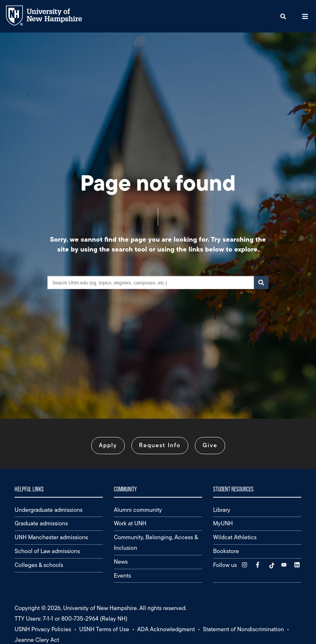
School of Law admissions (47, 551)
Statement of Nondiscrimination (243, 629)
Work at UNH (130, 523)
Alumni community (138, 510)
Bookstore (226, 551)
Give (210, 445)
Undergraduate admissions (49, 510)
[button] (283, 16)
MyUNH (223, 523)
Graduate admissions (41, 523)
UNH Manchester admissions (51, 537)
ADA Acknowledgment (166, 629)
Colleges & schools (39, 565)
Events (122, 576)
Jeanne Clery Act (37, 640)
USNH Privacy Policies (43, 629)
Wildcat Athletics (235, 537)
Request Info (160, 445)
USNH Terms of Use (104, 629)
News (121, 562)
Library (222, 510)
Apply (108, 445)
